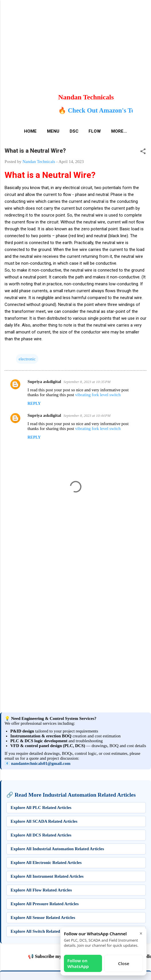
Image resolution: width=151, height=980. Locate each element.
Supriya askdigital (44, 382)
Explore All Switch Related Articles (43, 931)
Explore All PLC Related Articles (41, 808)
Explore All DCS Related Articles (41, 835)
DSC (74, 131)
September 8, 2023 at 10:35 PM (87, 382)
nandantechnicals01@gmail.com (41, 763)
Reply (34, 403)
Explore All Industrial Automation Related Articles (57, 849)
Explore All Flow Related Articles (41, 890)
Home (30, 131)
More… (119, 131)
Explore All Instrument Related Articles (47, 876)
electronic (27, 359)
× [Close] (141, 933)
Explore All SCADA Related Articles (44, 821)
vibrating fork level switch (98, 395)
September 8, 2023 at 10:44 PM (87, 416)
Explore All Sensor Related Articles (43, 918)
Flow (95, 131)
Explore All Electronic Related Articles (46, 863)
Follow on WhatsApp (78, 963)
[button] (143, 152)
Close (124, 963)
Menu (53, 131)
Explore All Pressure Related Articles (45, 904)
